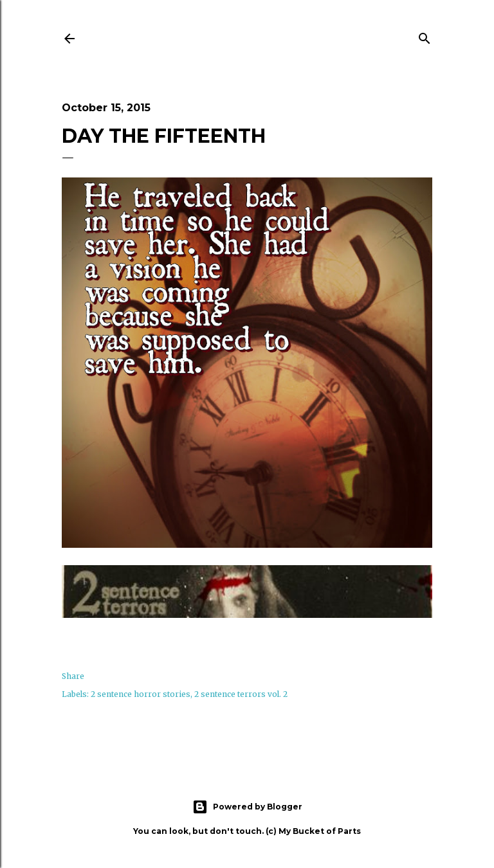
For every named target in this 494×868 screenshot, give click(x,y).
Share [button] (73, 676)
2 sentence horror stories (141, 694)
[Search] (425, 36)
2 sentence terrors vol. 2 (241, 694)
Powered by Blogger (247, 807)
